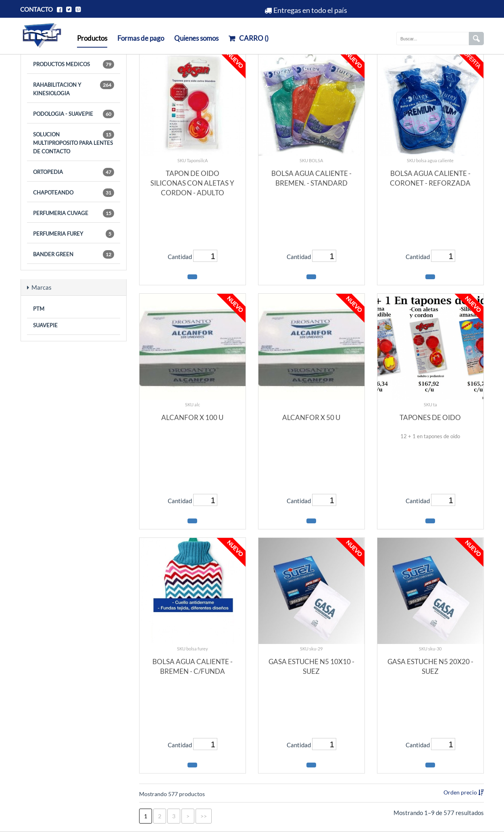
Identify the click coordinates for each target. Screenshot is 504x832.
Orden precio (461, 792)
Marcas (39, 287)
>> (204, 816)
